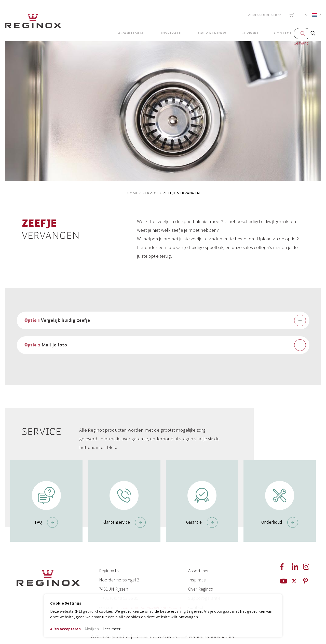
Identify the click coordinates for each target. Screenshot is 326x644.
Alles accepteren (65, 629)
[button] (312, 15)
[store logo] (33, 22)
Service (151, 193)
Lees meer (112, 629)
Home (132, 193)
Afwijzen (92, 629)
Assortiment (200, 571)
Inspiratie (197, 580)
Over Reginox (201, 589)
